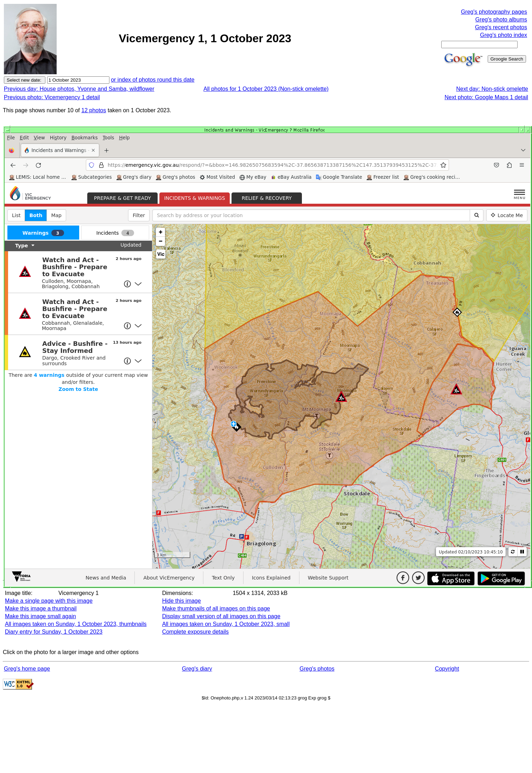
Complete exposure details (195, 632)
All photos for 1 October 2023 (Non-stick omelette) (266, 89)
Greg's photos (317, 669)
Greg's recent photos (501, 27)
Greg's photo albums (501, 20)
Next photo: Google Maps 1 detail (486, 97)
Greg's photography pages (494, 12)
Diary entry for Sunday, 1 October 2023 (54, 632)
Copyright (447, 669)
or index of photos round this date (153, 80)
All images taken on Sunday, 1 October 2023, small (226, 624)
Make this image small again (40, 616)
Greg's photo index (503, 35)
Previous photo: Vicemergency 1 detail (52, 97)
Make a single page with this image (49, 601)
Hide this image (182, 601)
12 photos (94, 110)
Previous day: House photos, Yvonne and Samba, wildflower (79, 89)
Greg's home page (27, 669)
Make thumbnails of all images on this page (216, 609)
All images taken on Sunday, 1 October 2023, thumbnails (76, 624)
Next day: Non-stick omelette (492, 89)
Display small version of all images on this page (221, 616)
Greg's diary (197, 669)
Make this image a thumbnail (41, 609)
